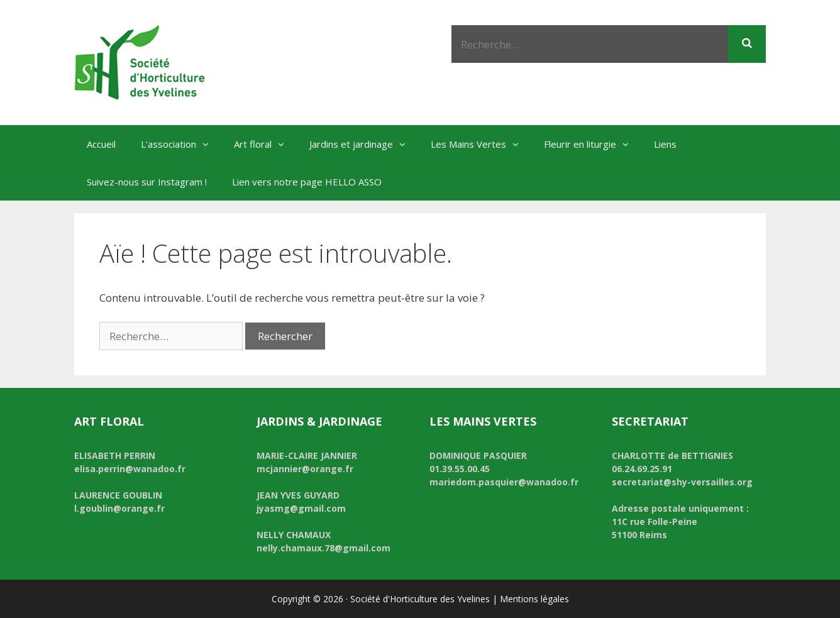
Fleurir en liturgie (593, 144)
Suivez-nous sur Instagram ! (147, 182)
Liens (665, 144)
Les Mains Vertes (481, 144)
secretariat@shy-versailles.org (682, 482)
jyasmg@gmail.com (301, 508)
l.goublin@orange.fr (119, 508)
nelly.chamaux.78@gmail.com (323, 548)
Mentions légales (534, 599)
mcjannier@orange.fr (305, 469)
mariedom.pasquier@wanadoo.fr (504, 482)
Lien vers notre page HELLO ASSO (307, 182)
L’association (181, 144)
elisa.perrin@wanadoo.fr (130, 469)
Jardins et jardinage (364, 144)
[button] (209, 144)
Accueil (101, 144)
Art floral (265, 144)
